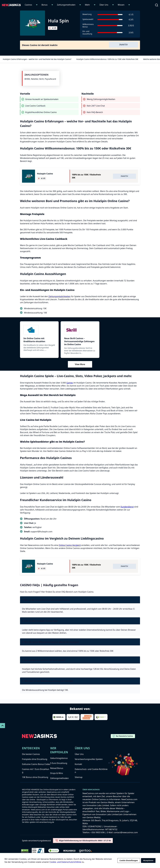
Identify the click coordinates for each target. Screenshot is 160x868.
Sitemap (79, 777)
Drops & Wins (57, 773)
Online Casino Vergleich (70, 545)
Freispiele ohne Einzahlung (35, 759)
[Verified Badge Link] (54, 851)
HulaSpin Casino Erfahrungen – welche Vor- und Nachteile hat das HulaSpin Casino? (37, 59)
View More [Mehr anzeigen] (80, 364)
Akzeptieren (148, 860)
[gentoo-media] (85, 851)
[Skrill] (80, 330)
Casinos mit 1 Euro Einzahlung (36, 771)
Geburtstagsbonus (59, 758)
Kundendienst (127, 507)
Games (70, 383)
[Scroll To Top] (2, 726)
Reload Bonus (57, 768)
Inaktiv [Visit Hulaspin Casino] (124, 176)
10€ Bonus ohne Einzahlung (35, 777)
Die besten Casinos (31, 754)
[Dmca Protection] (25, 851)
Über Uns (104, 5)
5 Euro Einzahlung (59, 763)
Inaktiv (124, 45)
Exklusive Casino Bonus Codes (36, 764)
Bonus (44, 5)
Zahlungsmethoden (66, 5)
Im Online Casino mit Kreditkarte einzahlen (34, 340)
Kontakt (78, 764)
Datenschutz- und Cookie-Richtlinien (91, 771)
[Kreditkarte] (39, 330)
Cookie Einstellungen (129, 860)
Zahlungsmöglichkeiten (59, 296)
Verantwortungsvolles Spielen (89, 759)
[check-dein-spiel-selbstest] (38, 851)
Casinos (28, 5)
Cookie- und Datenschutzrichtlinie (65, 862)
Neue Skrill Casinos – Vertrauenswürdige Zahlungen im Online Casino (79, 341)
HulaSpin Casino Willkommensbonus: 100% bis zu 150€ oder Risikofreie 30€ (107, 59)
